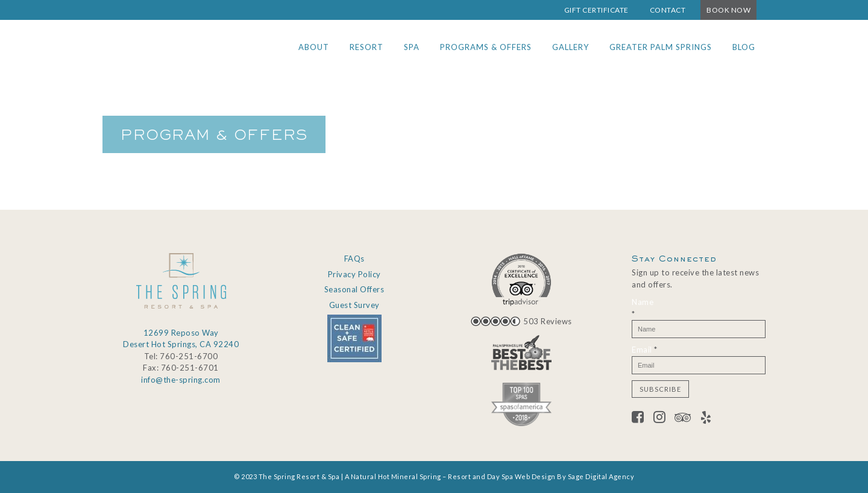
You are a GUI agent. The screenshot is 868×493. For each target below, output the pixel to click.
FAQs (354, 259)
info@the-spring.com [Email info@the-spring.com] (181, 380)
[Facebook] (643, 419)
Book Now (728, 10)
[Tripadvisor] (687, 419)
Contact (668, 10)
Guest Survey (354, 305)
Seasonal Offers (354, 289)
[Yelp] (706, 419)
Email (645, 350)
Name (643, 308)
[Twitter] (664, 419)
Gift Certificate (596, 10)
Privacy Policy (354, 274)
